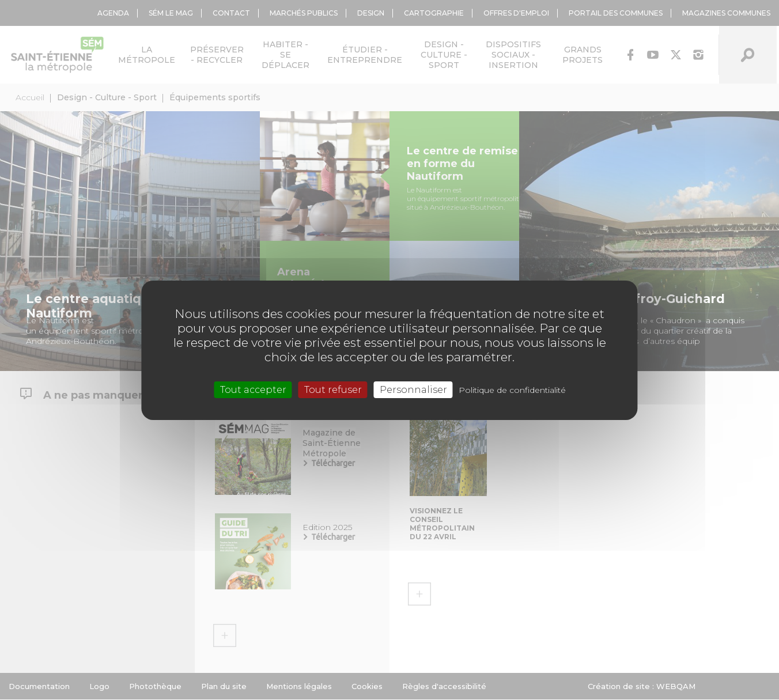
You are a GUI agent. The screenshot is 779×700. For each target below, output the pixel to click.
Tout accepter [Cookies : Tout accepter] (253, 389)
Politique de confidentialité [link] (512, 389)
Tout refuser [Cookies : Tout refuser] (333, 389)
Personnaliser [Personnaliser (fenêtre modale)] (413, 389)
